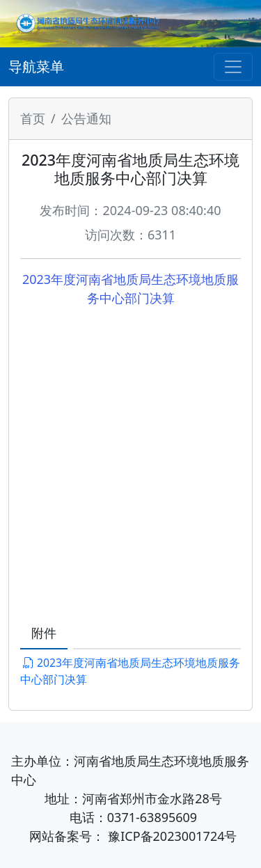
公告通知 (86, 118)
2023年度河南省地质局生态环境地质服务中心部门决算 (130, 671)
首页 (33, 118)
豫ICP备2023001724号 (172, 836)
